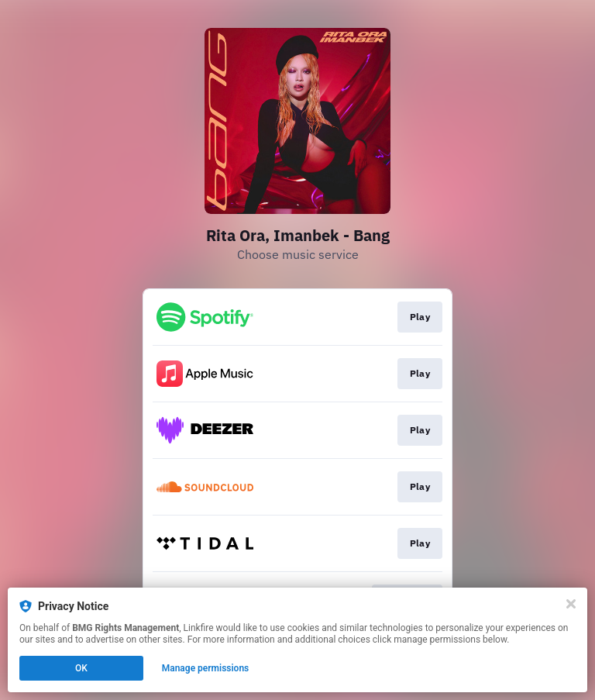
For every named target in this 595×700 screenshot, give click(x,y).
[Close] (571, 604)
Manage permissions (206, 668)
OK (81, 668)
